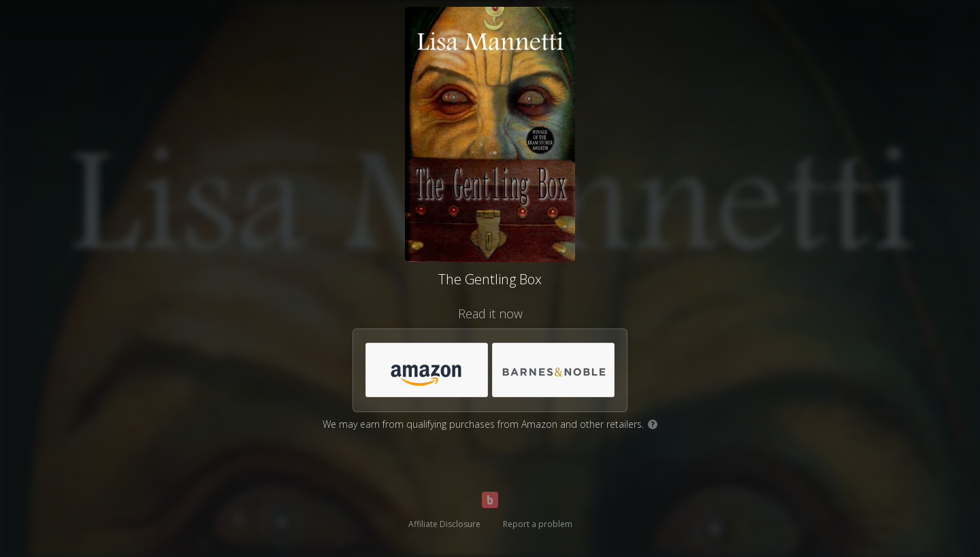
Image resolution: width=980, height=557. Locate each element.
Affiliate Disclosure (444, 524)
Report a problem (538, 524)
